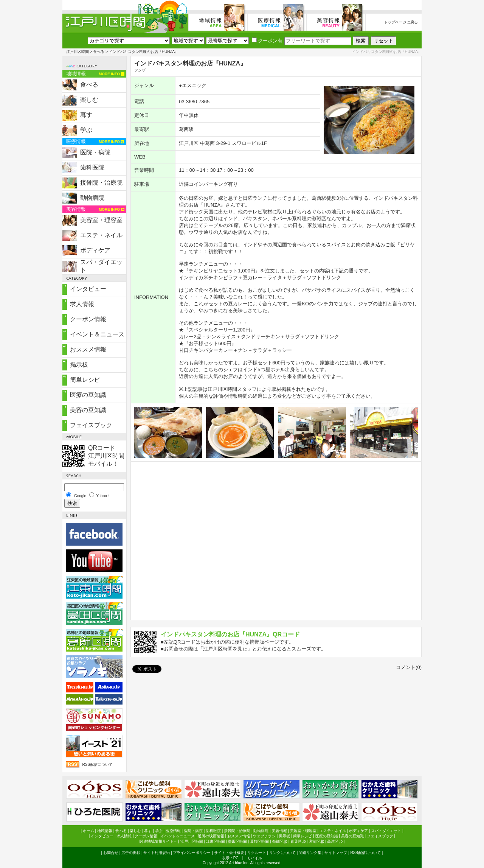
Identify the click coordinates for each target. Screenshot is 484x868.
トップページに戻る (401, 22)
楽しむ (89, 100)
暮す (86, 115)
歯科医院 (92, 167)
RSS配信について (97, 765)
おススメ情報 (88, 349)
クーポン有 (267, 41)
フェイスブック (91, 425)
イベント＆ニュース (97, 334)
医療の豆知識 (88, 395)
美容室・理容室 (101, 220)
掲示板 (79, 365)
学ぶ (86, 130)
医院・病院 (95, 152)
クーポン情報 (88, 319)
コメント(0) (409, 667)
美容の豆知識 (88, 410)
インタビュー (88, 289)
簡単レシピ (85, 380)
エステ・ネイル (101, 235)
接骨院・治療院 (101, 183)
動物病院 (92, 198)
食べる (99, 52)
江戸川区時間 (78, 52)
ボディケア (95, 250)
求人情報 (82, 304)
